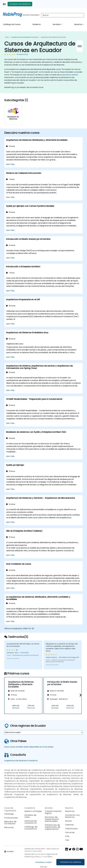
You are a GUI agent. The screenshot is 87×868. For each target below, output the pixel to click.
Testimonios (72, 829)
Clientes (69, 825)
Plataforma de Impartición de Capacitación (53, 827)
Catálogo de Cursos (12, 24)
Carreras (70, 832)
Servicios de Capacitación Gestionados (52, 819)
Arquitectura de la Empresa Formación (25, 37)
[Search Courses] (63, 15)
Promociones (11, 818)
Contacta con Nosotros (20, 4)
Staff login (44, 867)
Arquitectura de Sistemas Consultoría (21, 761)
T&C (67, 840)
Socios (69, 821)
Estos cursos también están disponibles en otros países (29, 747)
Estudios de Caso (31, 816)
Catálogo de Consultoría (31, 828)
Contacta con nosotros (70, 862)
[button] (80, 695)
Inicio (7, 37)
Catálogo (9, 814)
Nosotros (78, 24)
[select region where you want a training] (43, 732)
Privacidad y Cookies (44, 862)
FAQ (67, 836)
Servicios (57, 24)
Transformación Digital (53, 812)
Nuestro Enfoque (33, 811)
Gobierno (37, 24)
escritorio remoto (70, 75)
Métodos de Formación (10, 823)
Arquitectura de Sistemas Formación (53, 37)
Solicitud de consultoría (31, 822)
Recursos (9, 827)
